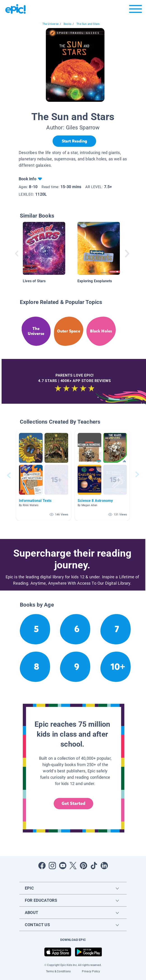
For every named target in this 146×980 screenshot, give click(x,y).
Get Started (74, 803)
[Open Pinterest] (83, 866)
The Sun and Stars (88, 24)
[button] (44, 475)
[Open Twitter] (73, 866)
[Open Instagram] (52, 866)
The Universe (50, 24)
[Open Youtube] (63, 866)
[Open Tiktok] (94, 866)
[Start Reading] (74, 141)
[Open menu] (136, 10)
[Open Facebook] (42, 866)
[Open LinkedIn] (104, 866)
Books (67, 24)
